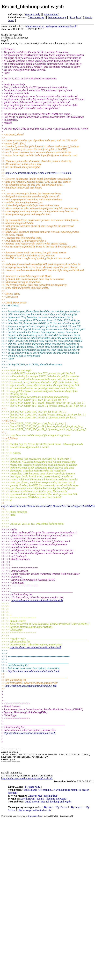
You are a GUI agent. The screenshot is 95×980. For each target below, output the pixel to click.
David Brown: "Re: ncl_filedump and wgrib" (44, 803)
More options (51, 14)
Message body (33, 14)
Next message (37, 17)
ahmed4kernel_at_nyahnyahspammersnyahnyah (51, 26)
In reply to (76, 17)
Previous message (57, 17)
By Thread (62, 811)
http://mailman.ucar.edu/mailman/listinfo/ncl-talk (37, 600)
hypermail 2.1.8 (35, 820)
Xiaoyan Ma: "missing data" (43, 800)
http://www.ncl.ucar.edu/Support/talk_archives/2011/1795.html (38, 173)
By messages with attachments (35, 814)
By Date (48, 811)
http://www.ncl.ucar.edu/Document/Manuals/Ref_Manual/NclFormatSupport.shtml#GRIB (48, 506)
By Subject (77, 811)
